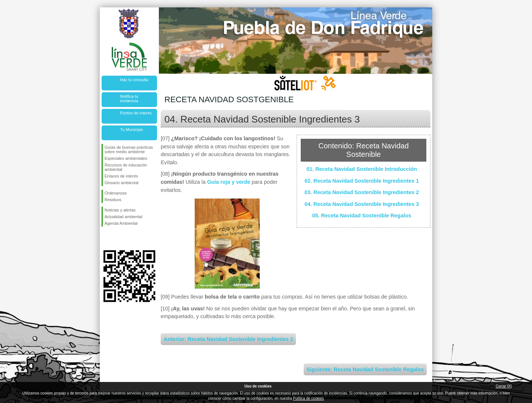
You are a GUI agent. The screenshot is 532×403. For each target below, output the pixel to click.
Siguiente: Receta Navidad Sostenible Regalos (365, 369)
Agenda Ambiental (121, 223)
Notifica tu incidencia (129, 99)
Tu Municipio (132, 130)
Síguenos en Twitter (118, 238)
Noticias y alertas (120, 210)
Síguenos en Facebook (106, 238)
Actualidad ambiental (123, 217)
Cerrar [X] (504, 386)
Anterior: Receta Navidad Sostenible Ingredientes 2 (228, 339)
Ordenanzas (116, 193)
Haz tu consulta (134, 80)
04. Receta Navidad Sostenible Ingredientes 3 (362, 204)
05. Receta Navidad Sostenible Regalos (362, 216)
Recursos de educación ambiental (126, 167)
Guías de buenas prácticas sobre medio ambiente (129, 149)
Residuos (113, 200)
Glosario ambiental (122, 183)
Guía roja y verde (229, 182)
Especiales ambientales (126, 158)
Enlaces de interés (121, 176)
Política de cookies (308, 398)
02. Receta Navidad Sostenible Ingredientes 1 (362, 181)
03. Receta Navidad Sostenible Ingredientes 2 (362, 192)
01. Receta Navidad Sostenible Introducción (362, 169)
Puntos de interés (136, 113)
